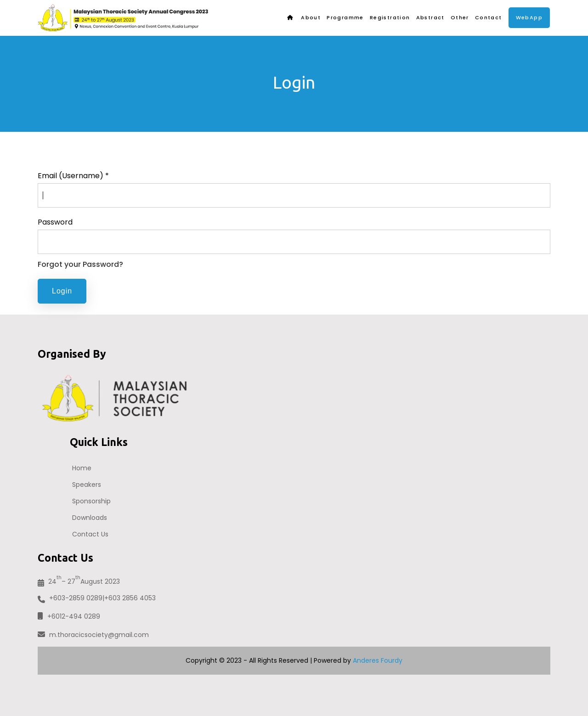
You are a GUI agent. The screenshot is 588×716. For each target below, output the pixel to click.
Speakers (87, 485)
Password (55, 222)
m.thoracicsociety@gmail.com (93, 635)
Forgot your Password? (80, 264)
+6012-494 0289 (69, 616)
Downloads (90, 518)
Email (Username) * (73, 176)
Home (82, 468)
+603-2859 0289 (76, 598)
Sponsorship (91, 501)
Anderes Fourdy (378, 660)
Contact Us (90, 534)
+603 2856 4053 (130, 598)
